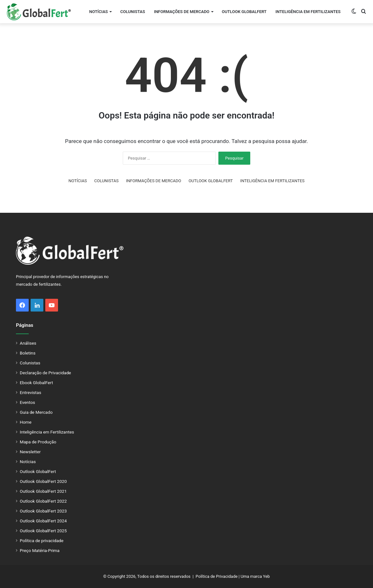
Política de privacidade (42, 541)
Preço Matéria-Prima (40, 550)
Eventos (27, 402)
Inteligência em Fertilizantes (47, 432)
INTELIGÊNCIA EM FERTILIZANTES (308, 12)
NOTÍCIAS (99, 12)
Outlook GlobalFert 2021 (43, 491)
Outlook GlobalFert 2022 (43, 501)
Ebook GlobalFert (36, 383)
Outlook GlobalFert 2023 (43, 511)
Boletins (28, 353)
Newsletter (30, 452)
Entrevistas (30, 392)
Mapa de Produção (38, 442)
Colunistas (30, 363)
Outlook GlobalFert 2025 (43, 531)
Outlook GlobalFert (38, 471)
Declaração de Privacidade (45, 373)
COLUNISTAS (133, 12)
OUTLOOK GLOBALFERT (244, 12)
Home (26, 422)
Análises (28, 343)
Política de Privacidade (217, 576)
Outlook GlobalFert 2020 (43, 481)
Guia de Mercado (36, 412)
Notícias (28, 462)
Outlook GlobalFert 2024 (43, 521)
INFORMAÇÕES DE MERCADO (182, 12)
